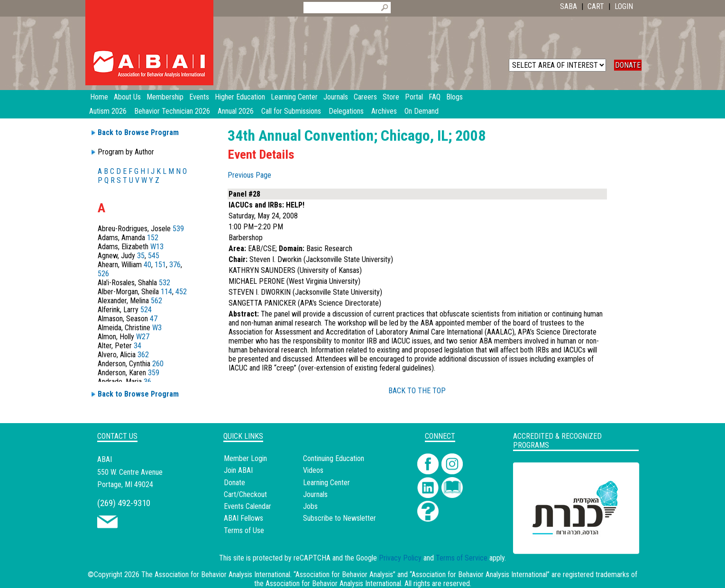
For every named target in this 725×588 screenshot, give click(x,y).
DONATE (628, 65)
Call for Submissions (291, 111)
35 (141, 256)
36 (147, 382)
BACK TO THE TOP (417, 391)
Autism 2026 (108, 111)
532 (165, 283)
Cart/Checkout (245, 494)
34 (138, 346)
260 (158, 364)
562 (156, 301)
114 (166, 292)
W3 (157, 328)
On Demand (422, 111)
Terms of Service (462, 558)
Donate (234, 483)
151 (160, 265)
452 (181, 292)
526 (103, 274)
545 (154, 256)
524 (146, 310)
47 (154, 319)
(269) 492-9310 (124, 503)
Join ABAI (238, 470)
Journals (315, 494)
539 (178, 229)
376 (175, 265)
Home (99, 97)
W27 (143, 337)
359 (154, 373)
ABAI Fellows (243, 518)
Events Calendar (248, 506)
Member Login (245, 458)
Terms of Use (244, 530)
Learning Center (326, 483)
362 (143, 355)
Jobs (310, 506)
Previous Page (249, 175)
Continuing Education (334, 458)
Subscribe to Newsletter (340, 518)
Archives (384, 111)
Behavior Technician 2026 (172, 111)
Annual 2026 (236, 111)
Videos (313, 470)
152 (153, 238)
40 (147, 265)
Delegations (346, 111)
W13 (157, 247)
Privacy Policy (400, 558)
